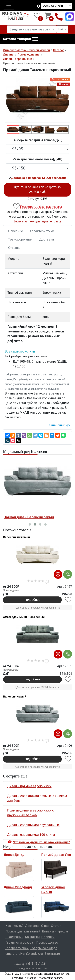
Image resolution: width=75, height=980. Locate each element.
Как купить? (14, 926)
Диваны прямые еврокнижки (29, 786)
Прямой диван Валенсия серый (29, 517)
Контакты (32, 937)
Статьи (56, 926)
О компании (14, 937)
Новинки (48, 937)
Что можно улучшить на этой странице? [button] (41, 842)
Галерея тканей (17, 948)
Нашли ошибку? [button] (58, 425)
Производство (47, 942)
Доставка (47, 239)
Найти (62, 29)
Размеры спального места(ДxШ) (38, 159)
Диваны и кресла (55, 931)
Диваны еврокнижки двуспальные (33, 825)
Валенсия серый (15, 697)
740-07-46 (30, 964)
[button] (21, 39)
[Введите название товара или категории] (32, 29)
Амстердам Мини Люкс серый (24, 617)
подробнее (32, 600)
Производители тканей (23, 931)
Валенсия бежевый (16, 537)
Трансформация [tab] (20, 239)
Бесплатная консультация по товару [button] (37, 221)
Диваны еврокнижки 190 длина (31, 835)
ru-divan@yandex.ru (29, 954)
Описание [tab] (16, 231)
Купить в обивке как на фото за (37, 189)
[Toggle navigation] (9, 6)
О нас (45, 926)
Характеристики (42, 231)
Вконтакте (52, 954)
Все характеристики (20, 351)
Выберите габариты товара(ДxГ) (37, 140)
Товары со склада (44, 948)
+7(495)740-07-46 (59, 17)
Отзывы (14, 248)
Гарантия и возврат (20, 942)
